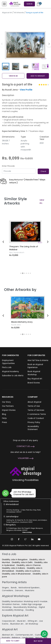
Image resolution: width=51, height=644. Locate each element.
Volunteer (26, 458)
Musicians (30, 590)
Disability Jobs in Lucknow (28, 571)
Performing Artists (14, 582)
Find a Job (7, 367)
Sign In (29, 4)
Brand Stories (34, 383)
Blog (4, 414)
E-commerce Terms (37, 414)
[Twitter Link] (26, 539)
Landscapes (28, 638)
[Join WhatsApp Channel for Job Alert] (5, 493)
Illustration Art (17, 624)
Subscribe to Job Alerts (13, 376)
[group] (26, 39)
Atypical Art (7, 13)
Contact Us (26, 446)
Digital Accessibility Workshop (23, 609)
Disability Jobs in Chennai (29, 565)
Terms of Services (36, 410)
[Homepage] (14, 4)
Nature (39, 638)
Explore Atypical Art (15, 616)
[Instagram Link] (12, 539)
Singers (6, 588)
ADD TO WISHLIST (38, 76)
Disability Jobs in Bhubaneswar (17, 574)
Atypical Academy (10, 371)
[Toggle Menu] (4, 4)
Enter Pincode (8, 166)
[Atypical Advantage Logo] (25, 471)
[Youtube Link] (39, 539)
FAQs (4, 418)
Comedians (8, 590)
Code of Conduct (36, 418)
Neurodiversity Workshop (25, 607)
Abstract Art (8, 635)
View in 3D (13, 76)
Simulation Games (11, 604)
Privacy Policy (34, 422)
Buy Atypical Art (35, 379)
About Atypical (34, 402)
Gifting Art (33, 621)
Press (4, 422)
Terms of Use (34, 406)
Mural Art (22, 621)
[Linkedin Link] (32, 539)
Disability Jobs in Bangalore (15, 560)
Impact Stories (9, 410)
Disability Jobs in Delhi (22, 562)
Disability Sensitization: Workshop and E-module (25, 601)
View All (42, 202)
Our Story (6, 402)
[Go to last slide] (3, 242)
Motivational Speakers (29, 588)
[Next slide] (48, 242)
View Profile (26, 90)
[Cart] (38, 4)
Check (43, 171)
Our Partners (8, 406)
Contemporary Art (24, 635)
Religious (16, 638)
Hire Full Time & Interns (38, 360)
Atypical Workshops (16, 596)
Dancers (19, 590)
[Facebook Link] (19, 539)
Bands (14, 588)
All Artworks (19, 13)
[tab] (21, 273)
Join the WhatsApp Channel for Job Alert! (23, 493)
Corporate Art (9, 621)
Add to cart (13, 641)
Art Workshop (32, 624)
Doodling (30, 610)
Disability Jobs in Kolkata (14, 568)
